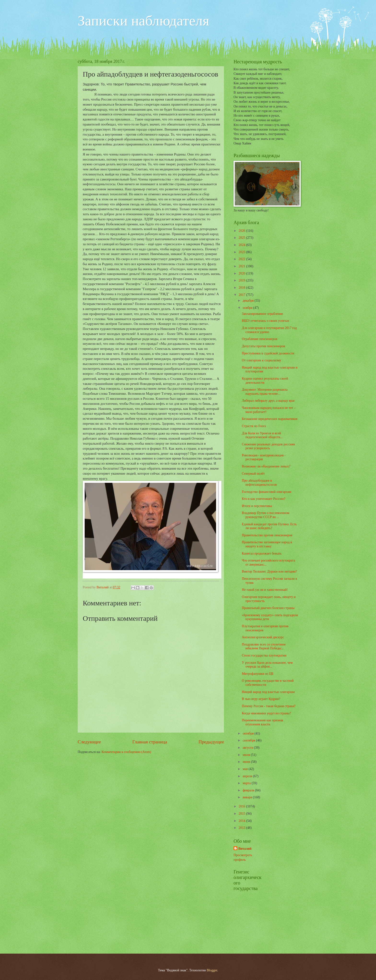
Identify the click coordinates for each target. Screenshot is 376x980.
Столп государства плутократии (264, 655)
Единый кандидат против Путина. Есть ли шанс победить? (269, 526)
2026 (242, 231)
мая (246, 769)
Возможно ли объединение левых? (266, 466)
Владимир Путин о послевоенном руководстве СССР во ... (265, 515)
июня (247, 762)
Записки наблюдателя (144, 21)
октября (249, 733)
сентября (249, 740)
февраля (249, 790)
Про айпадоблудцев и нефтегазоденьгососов (259, 483)
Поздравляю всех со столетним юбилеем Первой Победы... (264, 646)
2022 (242, 259)
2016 (242, 806)
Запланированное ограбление (262, 314)
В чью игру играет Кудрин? (261, 699)
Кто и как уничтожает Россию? (263, 499)
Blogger (212, 970)
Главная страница (150, 742)
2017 (242, 295)
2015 (242, 814)
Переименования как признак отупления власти (262, 722)
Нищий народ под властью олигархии (268, 692)
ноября (248, 308)
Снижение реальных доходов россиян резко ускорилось (268, 446)
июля (247, 755)
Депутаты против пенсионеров (263, 346)
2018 (242, 288)
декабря (249, 301)
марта (247, 783)
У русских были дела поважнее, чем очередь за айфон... (267, 665)
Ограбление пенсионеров (259, 339)
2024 (242, 245)
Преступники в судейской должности (268, 353)
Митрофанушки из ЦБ (257, 674)
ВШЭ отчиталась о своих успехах (265, 321)
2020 (242, 273)
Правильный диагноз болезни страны (268, 608)
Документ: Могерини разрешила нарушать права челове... (265, 392)
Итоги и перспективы (257, 506)
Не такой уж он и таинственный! (265, 590)
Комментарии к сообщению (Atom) (126, 752)
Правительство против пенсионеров (267, 535)
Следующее (89, 742)
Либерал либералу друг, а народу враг (268, 401)
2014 (242, 821)
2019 (242, 280)
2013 (242, 828)
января (248, 797)
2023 (242, 252)
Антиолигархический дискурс (263, 637)
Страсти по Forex (254, 426)
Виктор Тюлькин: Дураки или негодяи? (269, 571)
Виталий (245, 849)
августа (248, 748)
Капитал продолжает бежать (262, 553)
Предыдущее (211, 742)
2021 (242, 266)
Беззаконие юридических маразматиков (270, 419)
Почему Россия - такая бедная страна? (269, 706)
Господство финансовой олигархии (266, 492)
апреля (248, 776)
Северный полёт (253, 474)
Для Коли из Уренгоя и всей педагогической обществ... (262, 435)
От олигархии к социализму (261, 360)
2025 (242, 238)
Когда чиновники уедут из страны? (266, 713)
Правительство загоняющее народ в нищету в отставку (267, 544)
